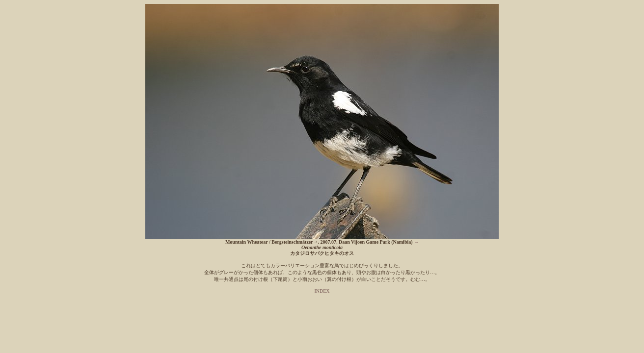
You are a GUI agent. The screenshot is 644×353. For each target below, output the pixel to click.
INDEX (322, 291)
